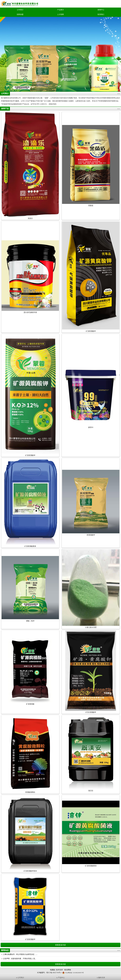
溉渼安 (91, 791)
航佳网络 (68, 970)
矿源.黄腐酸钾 (91, 712)
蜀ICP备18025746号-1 (54, 973)
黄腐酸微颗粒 (30, 792)
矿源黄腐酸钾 (91, 331)
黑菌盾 (91, 206)
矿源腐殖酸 (30, 704)
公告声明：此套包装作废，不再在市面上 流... (19, 959)
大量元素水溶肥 (91, 627)
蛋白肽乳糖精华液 (30, 312)
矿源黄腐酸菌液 (30, 546)
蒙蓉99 (91, 427)
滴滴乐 (30, 218)
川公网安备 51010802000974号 (73, 973)
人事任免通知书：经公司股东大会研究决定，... (20, 954)
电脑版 (52, 970)
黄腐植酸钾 (91, 535)
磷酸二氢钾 (30, 621)
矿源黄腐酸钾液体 (30, 871)
